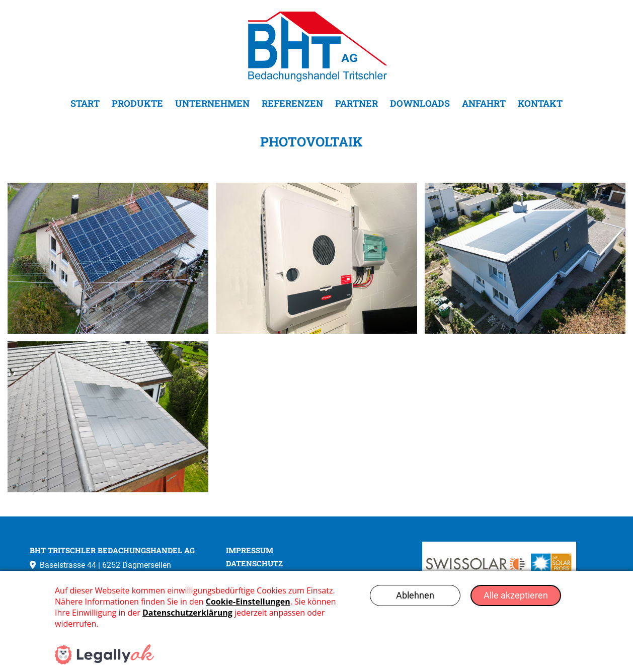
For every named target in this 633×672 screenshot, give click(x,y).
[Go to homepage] (316, 46)
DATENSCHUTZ (254, 564)
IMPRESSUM (250, 550)
